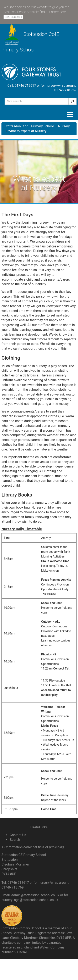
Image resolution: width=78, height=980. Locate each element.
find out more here (52, 12)
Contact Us (18, 835)
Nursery (64, 126)
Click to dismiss (13, 17)
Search (15, 840)
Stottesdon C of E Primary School (29, 126)
